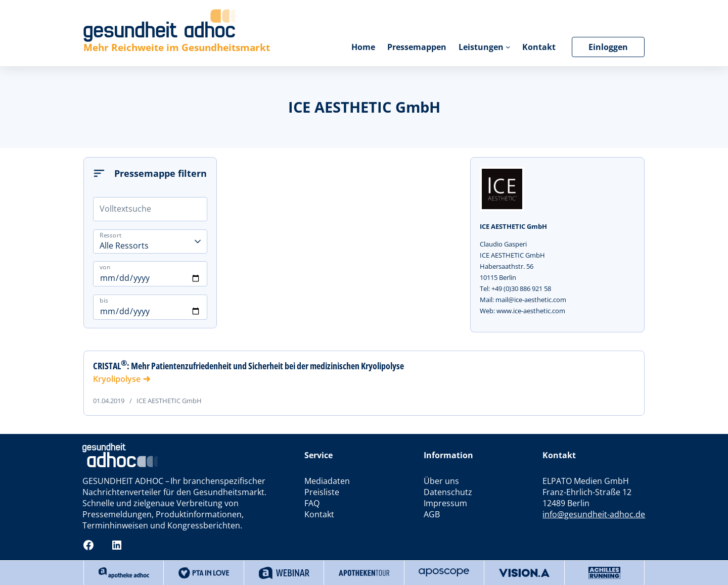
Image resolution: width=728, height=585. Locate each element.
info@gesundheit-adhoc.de (594, 514)
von (105, 267)
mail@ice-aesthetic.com (531, 300)
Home (363, 47)
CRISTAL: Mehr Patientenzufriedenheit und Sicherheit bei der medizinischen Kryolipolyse (248, 366)
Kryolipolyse (117, 379)
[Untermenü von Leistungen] (508, 47)
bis (104, 300)
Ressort (111, 235)
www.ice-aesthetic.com (531, 311)
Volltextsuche (125, 209)
